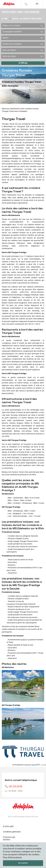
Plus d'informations (12, 858)
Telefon (26, 4)
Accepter (23, 863)
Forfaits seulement (32, 19)
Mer (6, 19)
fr (37, 4)
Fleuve (15, 19)
